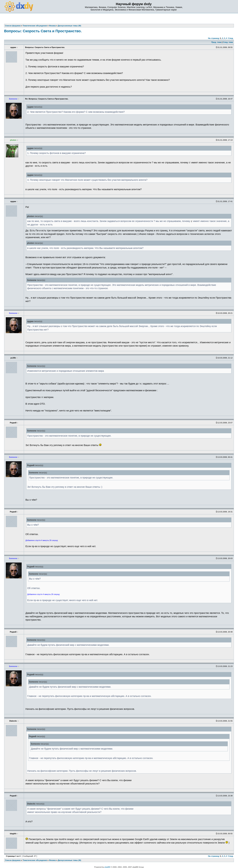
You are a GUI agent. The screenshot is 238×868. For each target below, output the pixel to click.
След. (231, 38)
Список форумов (13, 860)
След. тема (228, 42)
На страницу (214, 38)
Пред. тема (216, 42)
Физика (52, 860)
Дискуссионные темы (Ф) (69, 860)
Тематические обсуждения (35, 860)
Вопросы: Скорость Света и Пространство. (43, 31)
